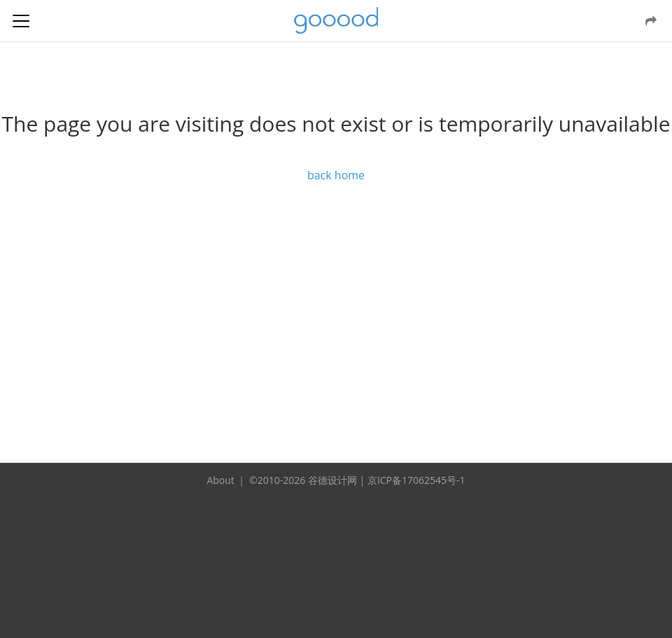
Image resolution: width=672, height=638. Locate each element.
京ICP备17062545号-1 (416, 480)
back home (336, 175)
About (220, 480)
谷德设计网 (336, 21)
